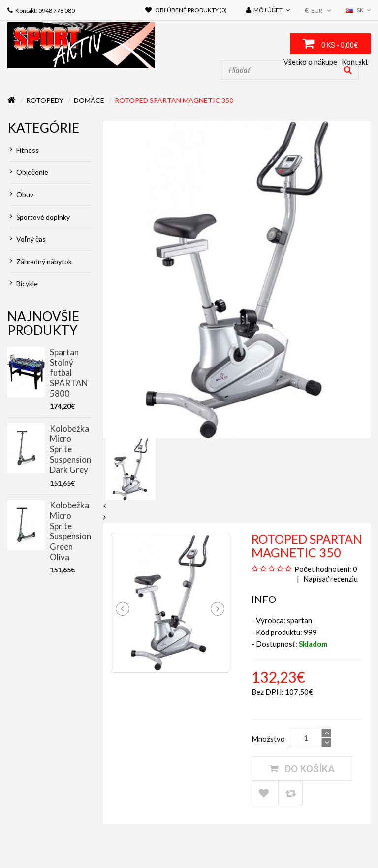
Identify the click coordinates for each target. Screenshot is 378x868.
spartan (299, 620)
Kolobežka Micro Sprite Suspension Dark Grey (70, 449)
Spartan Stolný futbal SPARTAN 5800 (69, 373)
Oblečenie (29, 172)
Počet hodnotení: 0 (326, 569)
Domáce (89, 100)
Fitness (24, 150)
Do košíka (302, 768)
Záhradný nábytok (41, 261)
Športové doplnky (40, 217)
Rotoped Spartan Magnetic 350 (174, 100)
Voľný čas (28, 239)
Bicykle (24, 284)
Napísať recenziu (330, 579)
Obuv (22, 194)
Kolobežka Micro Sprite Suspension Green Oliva (70, 531)
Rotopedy (45, 100)
